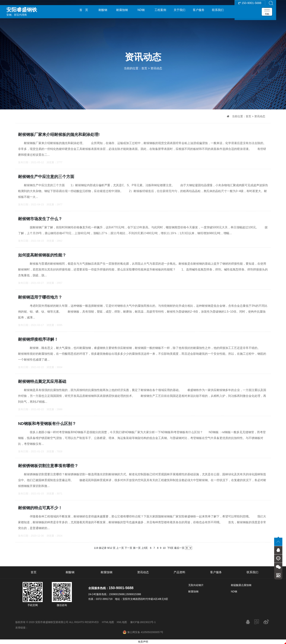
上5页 (145, 548)
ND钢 (141, 10)
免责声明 (143, 642)
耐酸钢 (103, 10)
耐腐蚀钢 (122, 10)
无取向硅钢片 (196, 585)
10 (164, 548)
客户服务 (199, 10)
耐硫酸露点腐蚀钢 (241, 585)
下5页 (170, 548)
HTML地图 (108, 622)
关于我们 (179, 10)
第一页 (137, 548)
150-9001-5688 (250, 10)
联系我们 (218, 10)
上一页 (120, 548)
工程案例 (160, 10)
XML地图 (122, 622)
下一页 (128, 548)
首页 (144, 68)
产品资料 (179, 572)
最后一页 (179, 548)
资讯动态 (156, 68)
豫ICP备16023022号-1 (143, 622)
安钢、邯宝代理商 (32, 10)
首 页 (84, 10)
